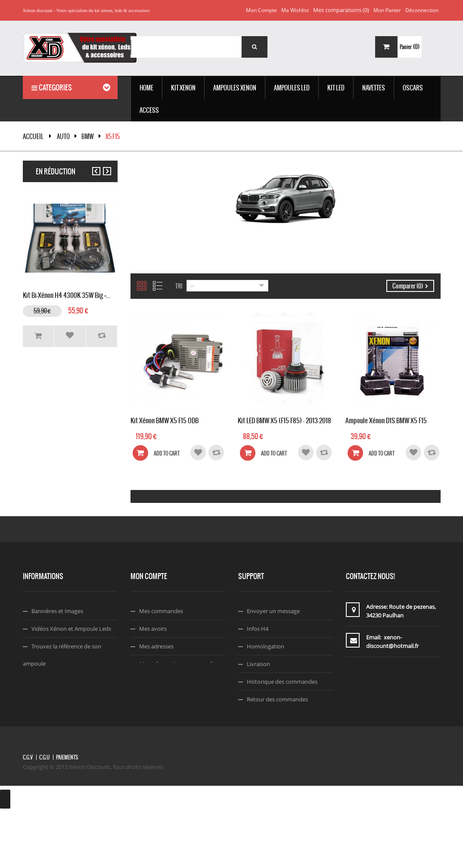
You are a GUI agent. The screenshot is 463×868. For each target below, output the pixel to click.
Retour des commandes (277, 699)
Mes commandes (161, 611)
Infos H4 (258, 629)
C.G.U (44, 813)
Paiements (67, 813)
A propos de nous (269, 717)
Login (146, 682)
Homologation (266, 646)
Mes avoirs (153, 629)
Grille (142, 286)
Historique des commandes (282, 682)
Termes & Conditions (273, 735)
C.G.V (28, 813)
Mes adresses (156, 646)
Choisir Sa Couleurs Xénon (65, 681)
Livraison (258, 664)
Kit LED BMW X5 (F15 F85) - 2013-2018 (284, 420)
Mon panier (387, 10)
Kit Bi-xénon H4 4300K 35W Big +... (67, 294)
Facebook (259, 752)
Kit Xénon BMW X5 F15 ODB (165, 420)
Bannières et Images (57, 611)
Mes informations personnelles (179, 664)
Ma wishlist (295, 10)
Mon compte (261, 10)
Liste (158, 286)
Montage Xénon (52, 699)
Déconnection (422, 10)
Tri (179, 286)
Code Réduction (52, 716)
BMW (88, 136)
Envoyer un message (273, 611)
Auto (63, 136)
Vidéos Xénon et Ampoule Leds (71, 629)
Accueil (33, 136)
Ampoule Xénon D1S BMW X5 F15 (386, 420)
